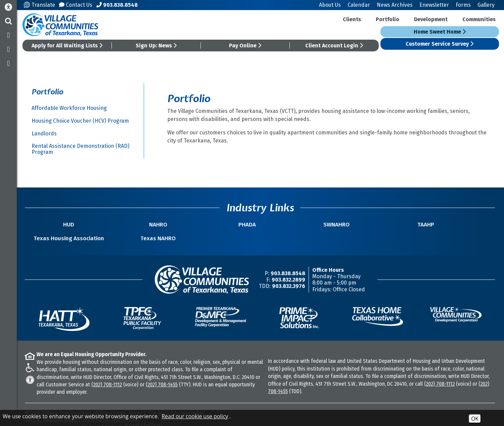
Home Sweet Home (440, 32)
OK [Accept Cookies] (475, 419)
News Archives (395, 5)
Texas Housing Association (390, 228)
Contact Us (77, 5)
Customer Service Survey (440, 44)
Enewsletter (434, 5)
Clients (352, 19)
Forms (463, 5)
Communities (479, 19)
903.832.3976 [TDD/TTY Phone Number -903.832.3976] (289, 279)
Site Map (159, 406)
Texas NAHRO (457, 232)
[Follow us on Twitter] (8, 49)
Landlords (45, 134)
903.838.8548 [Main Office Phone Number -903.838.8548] (289, 267)
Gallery (486, 5)
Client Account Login (334, 46)
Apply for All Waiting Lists (68, 46)
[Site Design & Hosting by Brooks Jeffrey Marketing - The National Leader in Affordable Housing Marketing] (437, 408)
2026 (36, 406)
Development (431, 19)
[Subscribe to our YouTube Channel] (8, 63)
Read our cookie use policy (195, 416)
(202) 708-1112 (107, 378)
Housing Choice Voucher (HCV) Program (81, 121)
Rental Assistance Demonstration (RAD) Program (81, 149)
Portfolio (387, 19)
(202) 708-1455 (162, 378)
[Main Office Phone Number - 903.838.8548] (118, 5)
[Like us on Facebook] (8, 35)
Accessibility (190, 406)
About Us (330, 5)
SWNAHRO (258, 232)
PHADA (191, 232)
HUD (58, 232)
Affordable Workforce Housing (70, 108)
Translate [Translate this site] (40, 5)
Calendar (359, 5)
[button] (8, 21)
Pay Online (246, 46)
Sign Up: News (157, 46)
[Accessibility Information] (8, 7)
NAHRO (125, 232)
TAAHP (324, 232)
